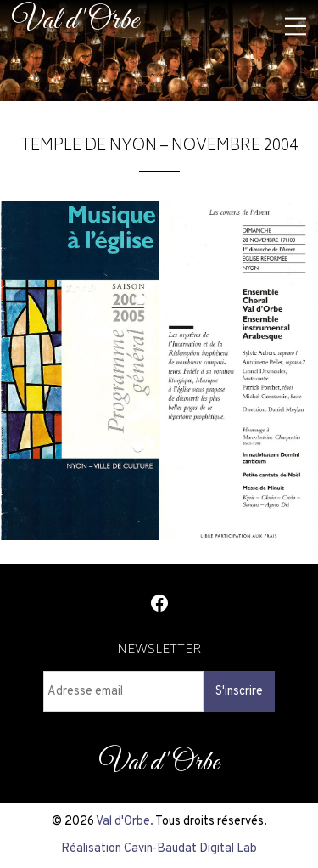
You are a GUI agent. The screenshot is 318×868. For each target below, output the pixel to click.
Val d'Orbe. (125, 821)
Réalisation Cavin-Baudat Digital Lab (159, 848)
